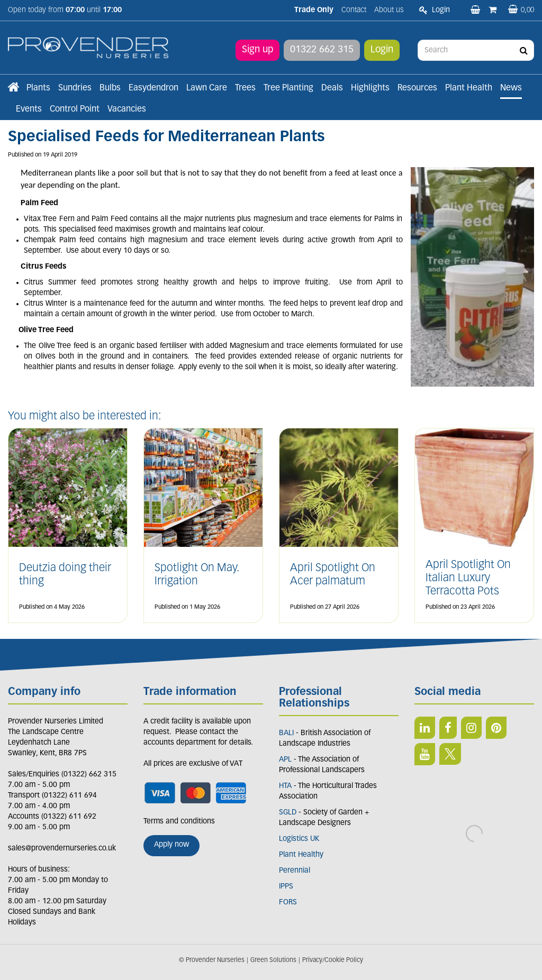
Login (382, 50)
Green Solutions (273, 960)
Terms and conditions (179, 822)
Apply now (171, 845)
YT (425, 754)
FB (448, 728)
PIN (496, 728)
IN (471, 728)
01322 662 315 (322, 50)
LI (425, 728)
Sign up (258, 50)
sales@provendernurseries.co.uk (62, 849)
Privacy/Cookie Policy (333, 960)
